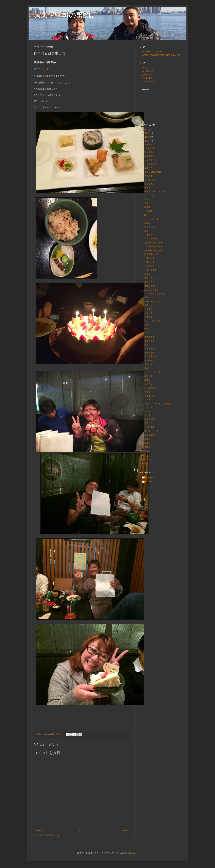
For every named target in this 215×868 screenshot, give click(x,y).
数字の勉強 (149, 258)
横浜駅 (147, 207)
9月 (147, 456)
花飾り (147, 368)
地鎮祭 (147, 223)
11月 (147, 137)
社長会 (147, 400)
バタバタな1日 (151, 407)
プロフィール (148, 75)
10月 (147, 141)
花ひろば (148, 384)
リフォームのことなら (152, 52)
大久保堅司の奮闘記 (65, 15)
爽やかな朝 (149, 396)
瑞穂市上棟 (149, 152)
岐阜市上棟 (149, 156)
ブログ (46, 69)
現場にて (148, 305)
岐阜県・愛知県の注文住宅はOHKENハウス (162, 55)
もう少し (148, 415)
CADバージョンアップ (155, 302)
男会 (146, 298)
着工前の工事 (150, 239)
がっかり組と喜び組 (154, 219)
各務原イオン (150, 349)
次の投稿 (38, 830)
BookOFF (149, 360)
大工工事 (148, 176)
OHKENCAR (148, 78)
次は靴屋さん (150, 356)
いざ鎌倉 (148, 211)
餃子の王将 (149, 427)
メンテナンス (150, 164)
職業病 (147, 380)
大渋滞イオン (150, 337)
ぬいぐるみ (149, 195)
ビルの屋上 (149, 148)
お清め (147, 412)
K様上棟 (148, 423)
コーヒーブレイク (153, 372)
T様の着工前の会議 (153, 246)
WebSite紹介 (148, 71)
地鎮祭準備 (149, 286)
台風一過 (148, 313)
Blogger (134, 853)
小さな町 (148, 376)
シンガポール (150, 160)
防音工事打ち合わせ (154, 254)
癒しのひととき (152, 431)
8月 (147, 460)
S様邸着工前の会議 (153, 250)
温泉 (146, 231)
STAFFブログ (148, 81)
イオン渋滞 (149, 341)
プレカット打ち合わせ (155, 294)
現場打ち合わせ (152, 168)
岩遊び (147, 199)
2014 (145, 130)
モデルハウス (150, 180)
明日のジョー (150, 227)
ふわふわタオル (152, 290)
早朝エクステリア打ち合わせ (158, 404)
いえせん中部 (150, 270)
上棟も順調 (149, 419)
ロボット (148, 235)
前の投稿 (124, 830)
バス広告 (148, 309)
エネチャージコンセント (156, 144)
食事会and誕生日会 (153, 172)
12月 (147, 133)
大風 (146, 325)
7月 (147, 464)
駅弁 (146, 215)
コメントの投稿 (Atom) (49, 835)
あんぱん (148, 364)
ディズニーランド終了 (155, 192)
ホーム (81, 830)
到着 (146, 203)
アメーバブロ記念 (153, 321)
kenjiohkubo (151, 477)
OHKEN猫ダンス (152, 388)
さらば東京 (149, 184)
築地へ (147, 188)
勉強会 (147, 329)
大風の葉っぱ (150, 317)
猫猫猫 (147, 392)
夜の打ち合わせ (152, 278)
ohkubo (149, 482)
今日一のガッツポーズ (155, 243)
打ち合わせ (149, 333)
